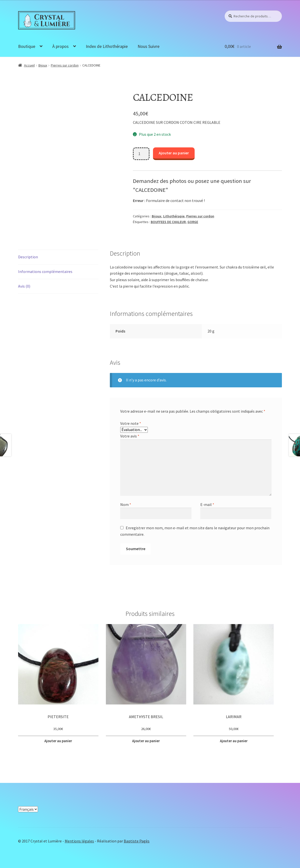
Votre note (131, 423)
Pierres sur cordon (65, 65)
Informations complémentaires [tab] (45, 271)
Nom (126, 504)
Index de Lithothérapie (107, 46)
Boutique (27, 46)
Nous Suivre (149, 46)
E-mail (207, 504)
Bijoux (43, 65)
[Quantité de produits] (141, 154)
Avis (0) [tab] (24, 286)
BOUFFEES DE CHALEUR (168, 222)
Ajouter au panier (174, 153)
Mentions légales (79, 839)
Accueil (29, 65)
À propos (60, 46)
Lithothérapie (174, 216)
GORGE (193, 222)
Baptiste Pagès (137, 839)
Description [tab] (28, 257)
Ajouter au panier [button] (58, 740)
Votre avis (130, 436)
